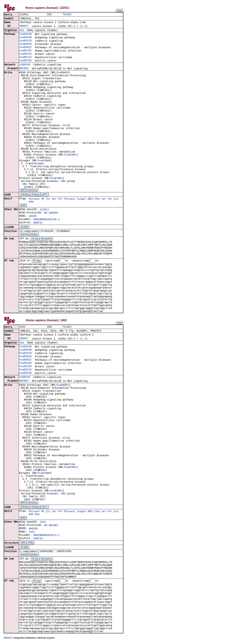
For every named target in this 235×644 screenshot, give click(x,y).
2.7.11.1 (80, 26)
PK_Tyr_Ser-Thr (52, 199)
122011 (44, 210)
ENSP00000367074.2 (47, 536)
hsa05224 (25, 54)
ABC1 (91, 199)
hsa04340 (25, 38)
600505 (33, 529)
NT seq (36, 261)
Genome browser (29, 235)
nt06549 (25, 65)
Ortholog (25, 195)
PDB (23, 544)
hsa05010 (25, 44)
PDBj (30, 544)
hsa (22, 30)
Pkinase (34, 199)
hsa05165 (25, 51)
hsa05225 (25, 57)
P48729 (38, 539)
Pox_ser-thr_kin (107, 199)
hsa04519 (25, 41)
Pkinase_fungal (75, 199)
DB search (46, 239)
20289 (32, 216)
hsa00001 (63, 73)
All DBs (24, 227)
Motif (23, 205)
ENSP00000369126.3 (47, 220)
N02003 (24, 69)
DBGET (8, 639)
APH (31, 202)
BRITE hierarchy (29, 190)
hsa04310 (25, 34)
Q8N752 (38, 223)
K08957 (24, 26)
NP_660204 (51, 213)
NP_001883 (51, 526)
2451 (32, 533)
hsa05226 (25, 61)
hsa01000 (44, 161)
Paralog (36, 195)
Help (119, 10)
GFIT (45, 195)
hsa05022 (25, 47)
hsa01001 (70, 155)
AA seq (35, 239)
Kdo (37, 515)
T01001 (67, 15)
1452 (43, 523)
